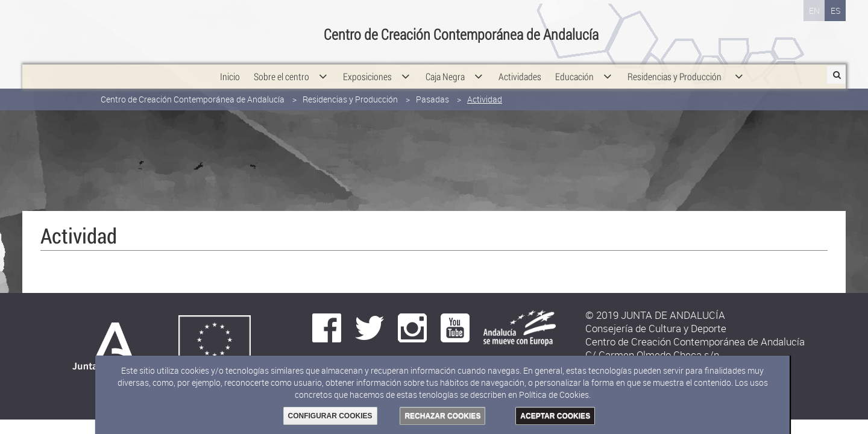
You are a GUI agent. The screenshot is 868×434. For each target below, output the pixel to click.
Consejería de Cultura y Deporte (191, 27)
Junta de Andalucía (49, 27)
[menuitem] (230, 66)
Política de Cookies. (555, 395)
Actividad (485, 89)
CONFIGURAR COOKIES (330, 416)
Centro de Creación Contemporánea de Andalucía (193, 89)
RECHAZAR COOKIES (442, 416)
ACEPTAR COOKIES (555, 416)
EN (814, 11)
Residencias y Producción (350, 89)
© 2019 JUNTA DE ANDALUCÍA (655, 315)
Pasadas (432, 89)
